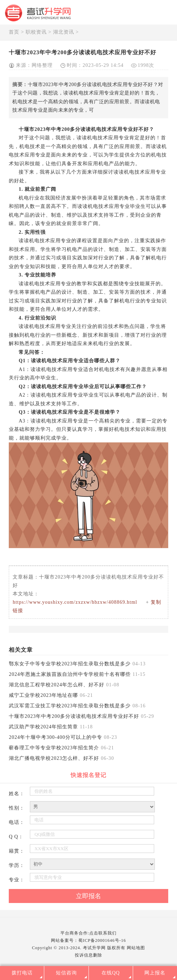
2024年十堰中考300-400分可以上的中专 (55, 737)
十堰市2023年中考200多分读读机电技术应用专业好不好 (74, 716)
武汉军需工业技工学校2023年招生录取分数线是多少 (70, 706)
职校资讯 (36, 32)
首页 (14, 32)
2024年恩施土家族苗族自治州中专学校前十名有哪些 (70, 674)
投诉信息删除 (88, 955)
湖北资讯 (64, 32)
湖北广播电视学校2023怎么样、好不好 (54, 758)
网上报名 (155, 973)
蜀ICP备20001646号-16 (102, 940)
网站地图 (136, 948)
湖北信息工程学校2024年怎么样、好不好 (57, 685)
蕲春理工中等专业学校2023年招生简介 (54, 748)
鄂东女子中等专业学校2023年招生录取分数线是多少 (70, 664)
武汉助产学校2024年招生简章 (43, 727)
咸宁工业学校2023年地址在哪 (43, 695)
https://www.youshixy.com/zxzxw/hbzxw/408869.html (75, 602)
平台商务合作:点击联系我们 (88, 933)
